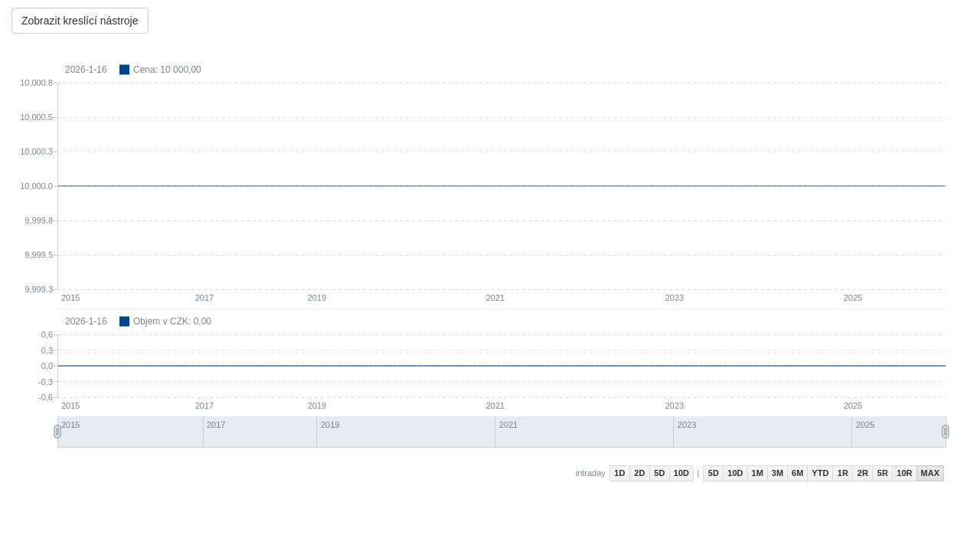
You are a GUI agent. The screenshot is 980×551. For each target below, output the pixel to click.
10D (681, 473)
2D (639, 473)
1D (619, 473)
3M (777, 473)
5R (883, 473)
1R (843, 473)
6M (797, 473)
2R (863, 473)
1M (758, 473)
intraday (591, 473)
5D (659, 473)
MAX (930, 473)
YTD (820, 473)
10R (904, 473)
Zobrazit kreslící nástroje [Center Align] (80, 21)
